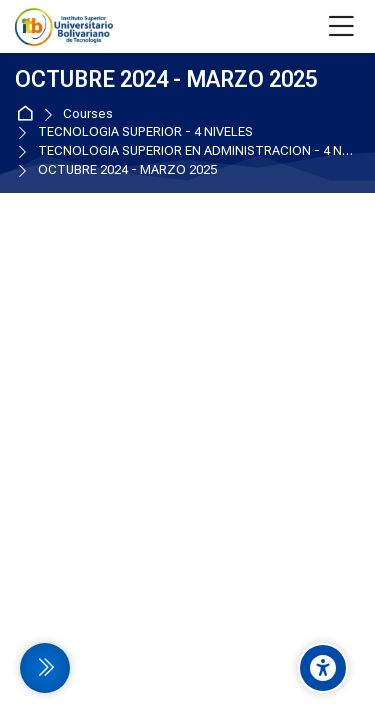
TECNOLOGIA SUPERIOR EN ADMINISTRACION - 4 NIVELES (195, 151)
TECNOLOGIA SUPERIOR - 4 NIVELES (145, 132)
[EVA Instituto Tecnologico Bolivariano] (64, 27)
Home (28, 114)
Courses (88, 114)
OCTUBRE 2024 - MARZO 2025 (127, 170)
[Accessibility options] (323, 668)
